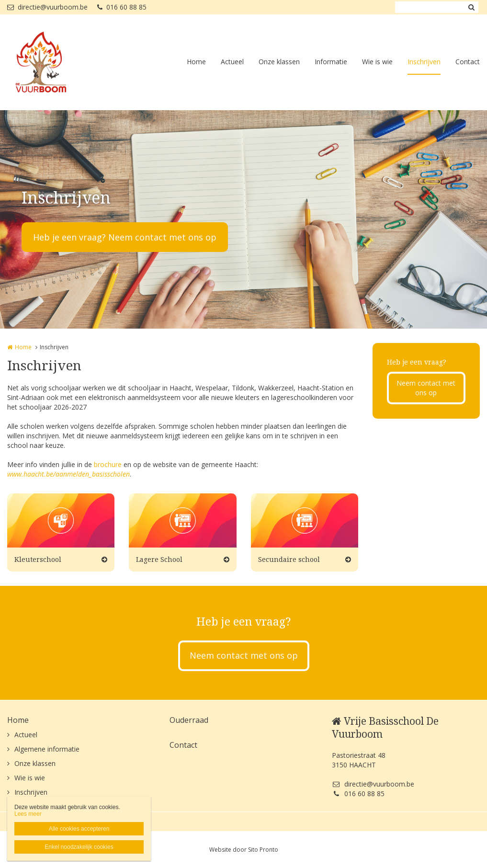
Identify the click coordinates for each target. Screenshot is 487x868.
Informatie (331, 62)
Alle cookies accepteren (79, 829)
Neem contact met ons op (426, 388)
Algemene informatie (47, 749)
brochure (108, 464)
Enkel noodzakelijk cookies (79, 847)
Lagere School (159, 559)
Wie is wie (377, 62)
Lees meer (28, 814)
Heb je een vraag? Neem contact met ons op (125, 237)
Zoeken (471, 7)
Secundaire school (289, 559)
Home (196, 62)
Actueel (232, 62)
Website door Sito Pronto (244, 850)
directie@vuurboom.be (47, 7)
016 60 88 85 (122, 7)
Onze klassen (279, 62)
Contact (468, 62)
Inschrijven (424, 62)
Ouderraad (189, 720)
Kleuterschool (38, 559)
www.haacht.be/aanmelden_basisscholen (68, 474)
